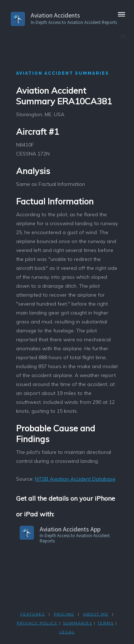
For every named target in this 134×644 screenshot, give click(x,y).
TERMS (106, 623)
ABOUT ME (96, 614)
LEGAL (67, 632)
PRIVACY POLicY (37, 623)
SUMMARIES (78, 623)
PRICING (64, 614)
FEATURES (33, 614)
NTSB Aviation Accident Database (75, 479)
